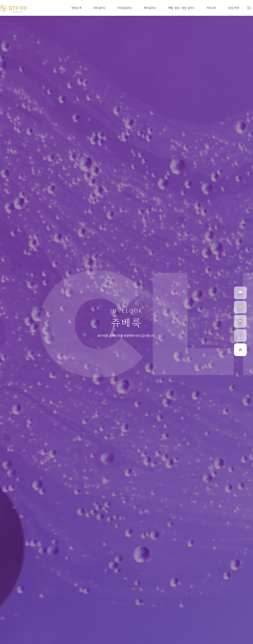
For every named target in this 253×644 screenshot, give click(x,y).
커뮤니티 (211, 8)
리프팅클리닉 (125, 8)
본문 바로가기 (0, 0)
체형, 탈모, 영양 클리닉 (181, 8)
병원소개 (76, 8)
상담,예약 (234, 8)
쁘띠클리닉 (150, 8)
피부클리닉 (99, 8)
